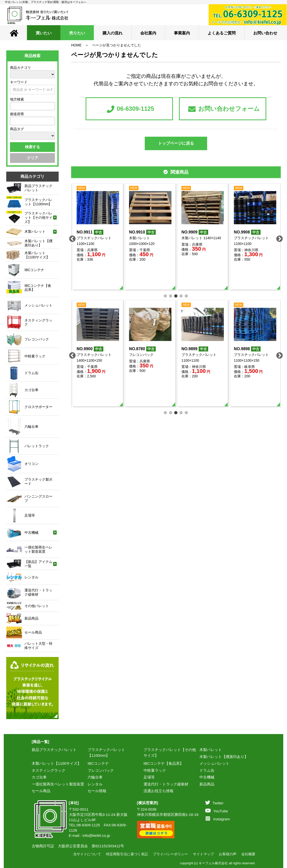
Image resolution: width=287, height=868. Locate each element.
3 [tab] (176, 295)
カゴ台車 (39, 777)
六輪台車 (95, 777)
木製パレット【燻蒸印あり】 (224, 757)
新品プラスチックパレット (54, 750)
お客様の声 (228, 854)
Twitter (214, 803)
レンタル (95, 784)
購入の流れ (113, 33)
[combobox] (32, 106)
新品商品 (207, 784)
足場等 (149, 777)
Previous (71, 238)
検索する (32, 147)
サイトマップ (203, 854)
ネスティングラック (49, 770)
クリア (33, 158)
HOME (76, 45)
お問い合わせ (265, 33)
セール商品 (41, 791)
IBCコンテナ (98, 763)
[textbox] (13, 106)
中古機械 (207, 777)
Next (278, 238)
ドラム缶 (207, 770)
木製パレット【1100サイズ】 (56, 763)
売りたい (77, 33)
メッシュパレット (214, 763)
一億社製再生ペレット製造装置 (58, 784)
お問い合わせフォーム (224, 109)
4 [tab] (181, 295)
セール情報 (97, 791)
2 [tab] (171, 295)
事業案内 (182, 33)
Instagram (218, 819)
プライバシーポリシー (170, 854)
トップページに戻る (176, 143)
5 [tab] (187, 295)
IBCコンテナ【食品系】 (163, 763)
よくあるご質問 (222, 33)
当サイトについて (87, 854)
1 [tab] (166, 295)
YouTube (217, 811)
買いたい (44, 33)
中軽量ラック (155, 770)
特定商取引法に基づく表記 (127, 854)
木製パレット (211, 750)
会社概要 (248, 854)
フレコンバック (101, 770)
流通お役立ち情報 (158, 791)
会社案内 (148, 33)
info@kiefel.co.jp (96, 835)
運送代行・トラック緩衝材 (166, 784)
